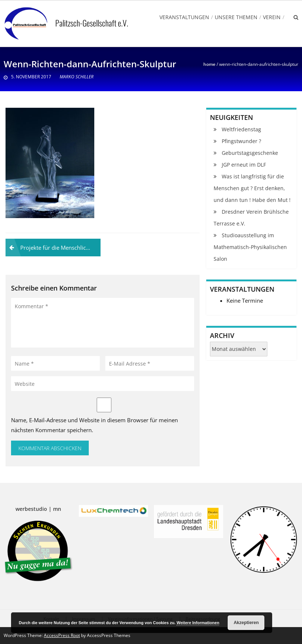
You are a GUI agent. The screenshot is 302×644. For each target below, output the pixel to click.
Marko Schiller (77, 77)
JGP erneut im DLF (244, 165)
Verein (272, 17)
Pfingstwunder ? (241, 141)
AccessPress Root (62, 635)
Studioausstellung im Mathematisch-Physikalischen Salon (250, 247)
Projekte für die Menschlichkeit (59, 248)
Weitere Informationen (198, 623)
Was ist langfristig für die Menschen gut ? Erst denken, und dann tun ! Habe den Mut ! (252, 188)
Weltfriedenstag (241, 129)
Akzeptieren (246, 623)
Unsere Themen (236, 17)
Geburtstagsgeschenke (250, 153)
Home (209, 64)
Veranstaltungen (184, 17)
